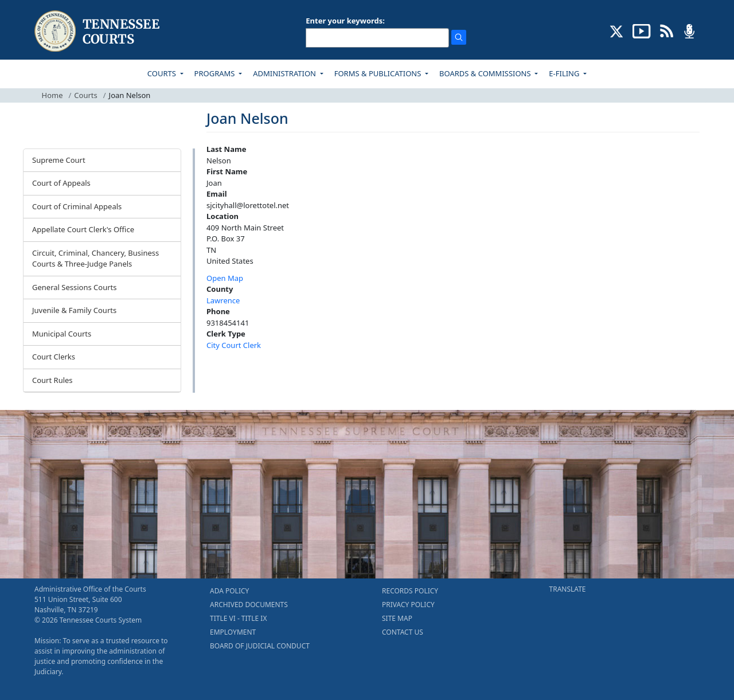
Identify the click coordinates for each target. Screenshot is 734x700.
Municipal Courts (62, 334)
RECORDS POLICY (410, 591)
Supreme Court (59, 160)
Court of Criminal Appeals (77, 206)
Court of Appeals (61, 183)
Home (52, 95)
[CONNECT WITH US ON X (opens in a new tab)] (617, 30)
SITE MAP (397, 618)
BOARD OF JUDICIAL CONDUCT (260, 646)
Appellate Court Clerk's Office (83, 229)
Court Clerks (54, 357)
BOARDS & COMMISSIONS (486, 73)
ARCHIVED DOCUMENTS (249, 605)
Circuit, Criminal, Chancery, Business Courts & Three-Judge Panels (95, 259)
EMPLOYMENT (233, 632)
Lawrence (223, 300)
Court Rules (52, 380)
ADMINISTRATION (285, 73)
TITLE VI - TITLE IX (238, 618)
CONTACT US (403, 632)
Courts (85, 95)
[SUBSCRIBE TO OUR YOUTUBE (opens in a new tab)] (642, 30)
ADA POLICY (229, 591)
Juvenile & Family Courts (74, 310)
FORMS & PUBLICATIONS (379, 73)
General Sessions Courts (75, 287)
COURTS (163, 73)
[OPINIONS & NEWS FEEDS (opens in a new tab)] (667, 30)
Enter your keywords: (345, 21)
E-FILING (565, 73)
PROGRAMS (216, 73)
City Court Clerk (234, 345)
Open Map (225, 278)
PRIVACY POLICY (408, 605)
